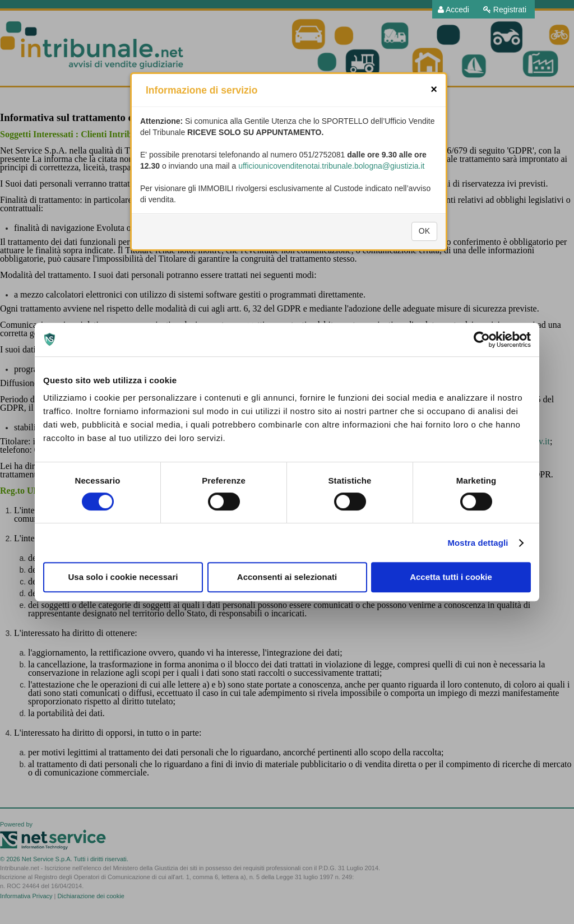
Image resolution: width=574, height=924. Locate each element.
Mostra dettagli (478, 543)
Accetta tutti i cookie (451, 577)
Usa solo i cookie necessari (123, 577)
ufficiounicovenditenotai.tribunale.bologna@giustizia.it (331, 186)
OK (424, 251)
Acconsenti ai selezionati (287, 577)
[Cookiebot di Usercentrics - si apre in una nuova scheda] (482, 340)
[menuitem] (453, 10)
